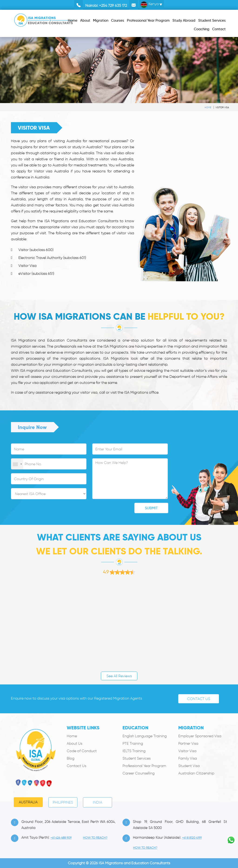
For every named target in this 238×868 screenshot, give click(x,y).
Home (208, 107)
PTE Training (133, 743)
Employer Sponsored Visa (200, 736)
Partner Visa (188, 743)
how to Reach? (95, 838)
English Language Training (145, 736)
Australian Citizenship (196, 773)
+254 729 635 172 (113, 5)
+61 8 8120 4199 (192, 838)
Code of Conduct (82, 751)
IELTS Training (134, 751)
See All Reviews (119, 676)
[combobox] (17, 464)
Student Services (137, 758)
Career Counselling (139, 773)
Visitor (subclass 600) (36, 250)
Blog (71, 758)
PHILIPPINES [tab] (63, 802)
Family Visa (188, 758)
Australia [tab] (28, 802)
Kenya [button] (149, 5)
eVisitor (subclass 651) (36, 273)
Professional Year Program (144, 766)
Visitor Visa (222, 107)
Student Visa (189, 766)
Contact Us (199, 699)
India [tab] (98, 802)
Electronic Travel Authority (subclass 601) (52, 258)
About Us (74, 743)
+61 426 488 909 (61, 838)
